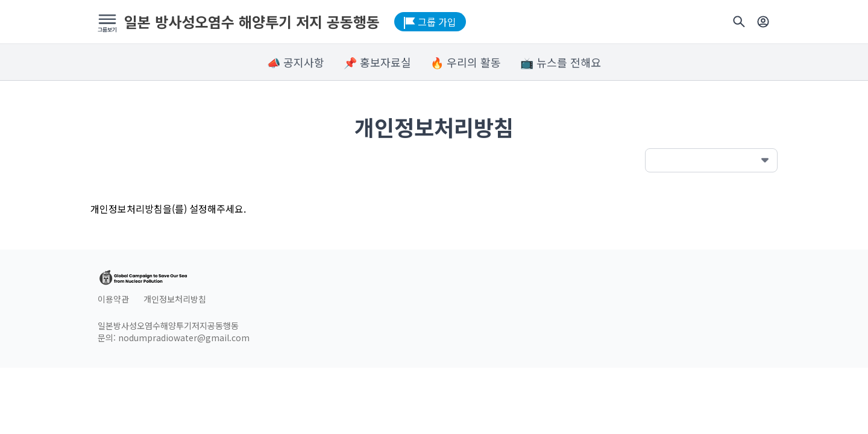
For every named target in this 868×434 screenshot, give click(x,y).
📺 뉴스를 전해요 (561, 62)
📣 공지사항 (296, 62)
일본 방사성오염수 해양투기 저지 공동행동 (252, 22)
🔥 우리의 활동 (466, 62)
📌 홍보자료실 (377, 62)
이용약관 (113, 299)
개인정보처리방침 (175, 299)
